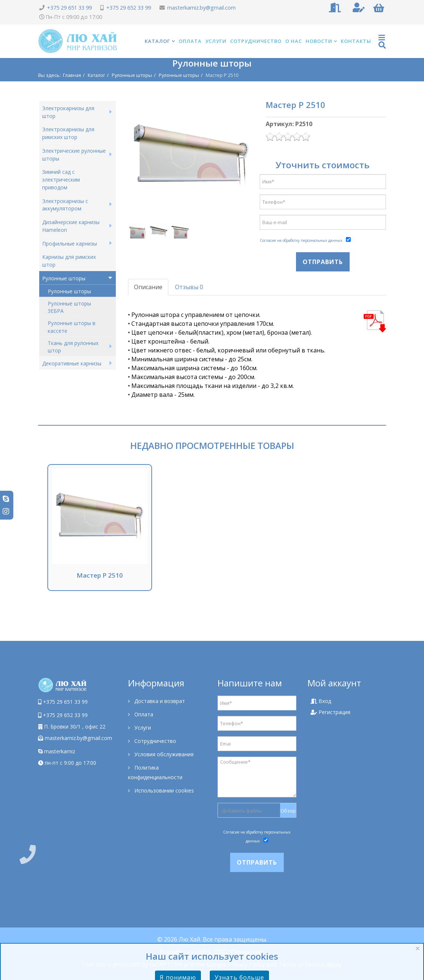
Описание (148, 287)
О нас (294, 41)
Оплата (190, 41)
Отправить (323, 262)
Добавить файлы (242, 811)
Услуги (216, 41)
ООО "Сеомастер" (239, 952)
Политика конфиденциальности (155, 772)
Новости (319, 41)
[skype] (6, 499)
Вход (321, 701)
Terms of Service (302, 964)
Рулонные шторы (132, 75)
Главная (72, 75)
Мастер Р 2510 (100, 575)
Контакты (356, 41)
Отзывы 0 (189, 287)
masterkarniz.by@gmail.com (201, 8)
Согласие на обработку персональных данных (301, 240)
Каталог (157, 41)
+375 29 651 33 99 (69, 8)
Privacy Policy (246, 964)
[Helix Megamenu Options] (382, 41)
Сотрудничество (256, 41)
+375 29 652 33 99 (129, 8)
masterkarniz (57, 751)
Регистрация (330, 712)
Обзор (288, 811)
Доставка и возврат (159, 701)
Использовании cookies (163, 790)
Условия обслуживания (163, 754)
